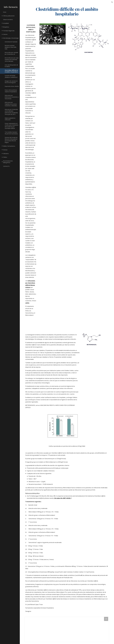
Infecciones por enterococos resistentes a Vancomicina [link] (12, 97)
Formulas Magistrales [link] (9, 31)
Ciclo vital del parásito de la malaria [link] (11, 66)
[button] (112, 2)
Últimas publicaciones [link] (9, 16)
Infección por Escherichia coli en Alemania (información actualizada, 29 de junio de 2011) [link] (11, 112)
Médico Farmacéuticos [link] (9, 146)
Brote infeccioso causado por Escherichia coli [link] (11, 53)
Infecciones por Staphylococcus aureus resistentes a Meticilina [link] (11, 104)
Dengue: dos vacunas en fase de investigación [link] (11, 82)
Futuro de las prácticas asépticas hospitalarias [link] (11, 91)
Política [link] (5, 157)
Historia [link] (5, 34)
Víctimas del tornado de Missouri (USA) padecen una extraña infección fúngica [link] (11, 140)
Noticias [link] (5, 150)
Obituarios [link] (6, 153)
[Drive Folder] (67, 629)
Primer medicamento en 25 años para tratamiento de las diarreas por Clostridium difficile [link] (12, 126)
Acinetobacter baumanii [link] (11, 42)
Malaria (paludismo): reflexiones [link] (10, 119)
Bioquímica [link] (6, 27)
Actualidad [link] (6, 23)
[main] (67, 11)
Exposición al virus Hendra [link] (12, 86)
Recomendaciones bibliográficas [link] (8, 162)
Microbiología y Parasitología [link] (11, 38)
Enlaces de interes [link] (8, 19)
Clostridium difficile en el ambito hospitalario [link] (11, 71)
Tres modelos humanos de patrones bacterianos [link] (11, 133)
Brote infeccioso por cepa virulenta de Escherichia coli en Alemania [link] (12, 59)
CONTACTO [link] (6, 166)
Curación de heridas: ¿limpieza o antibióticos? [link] (11, 76)
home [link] (5, 12)
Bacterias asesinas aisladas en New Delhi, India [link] (11, 47)
